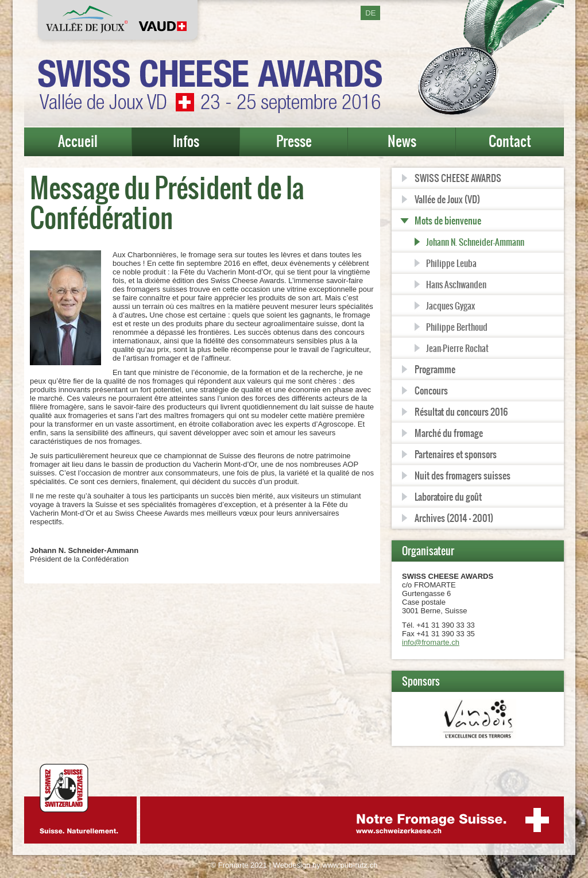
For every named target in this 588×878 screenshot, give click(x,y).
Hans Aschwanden (456, 285)
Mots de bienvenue (448, 221)
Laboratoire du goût (448, 497)
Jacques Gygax (450, 306)
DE (370, 13)
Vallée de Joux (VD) (447, 199)
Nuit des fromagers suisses (463, 475)
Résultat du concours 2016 (461, 412)
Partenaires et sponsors (456, 454)
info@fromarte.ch (431, 642)
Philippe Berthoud (457, 327)
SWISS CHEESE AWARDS (458, 178)
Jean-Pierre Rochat (457, 348)
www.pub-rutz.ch (350, 865)
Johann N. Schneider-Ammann (475, 242)
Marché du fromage (449, 433)
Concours (431, 390)
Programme (435, 369)
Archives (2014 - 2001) (454, 518)
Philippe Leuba (451, 263)
